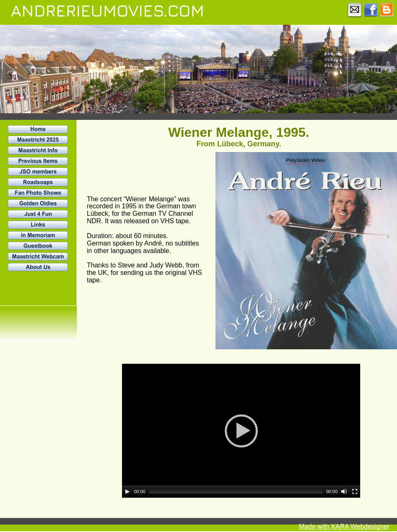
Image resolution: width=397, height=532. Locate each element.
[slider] (236, 491)
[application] (241, 431)
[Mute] (344, 491)
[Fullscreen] (355, 491)
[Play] (127, 491)
